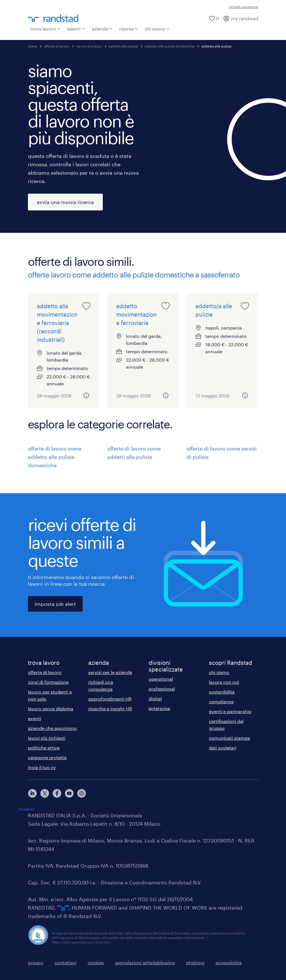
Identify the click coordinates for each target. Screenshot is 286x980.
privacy (36, 963)
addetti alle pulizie (123, 46)
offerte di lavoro (57, 46)
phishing (195, 963)
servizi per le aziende (110, 672)
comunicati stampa (229, 738)
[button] (86, 395)
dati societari (223, 748)
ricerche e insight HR (110, 709)
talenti (76, 29)
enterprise (159, 708)
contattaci (66, 963)
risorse (129, 29)
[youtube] (69, 793)
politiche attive (44, 748)
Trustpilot (27, 809)
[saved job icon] (86, 306)
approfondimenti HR (110, 699)
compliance (221, 702)
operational (161, 679)
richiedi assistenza (243, 7)
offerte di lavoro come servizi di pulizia (222, 453)
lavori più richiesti (47, 738)
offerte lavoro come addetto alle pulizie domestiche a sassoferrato (134, 275)
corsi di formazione (48, 682)
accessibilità (229, 963)
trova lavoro (45, 29)
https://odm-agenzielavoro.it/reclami (81, 942)
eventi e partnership (230, 711)
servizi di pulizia (89, 46)
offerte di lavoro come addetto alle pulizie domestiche (55, 457)
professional (162, 689)
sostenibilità (222, 692)
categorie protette (47, 757)
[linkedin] (32, 793)
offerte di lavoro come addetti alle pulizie (134, 453)
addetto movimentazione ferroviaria (136, 314)
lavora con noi (224, 682)
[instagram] (82, 793)
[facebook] (57, 793)
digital (155, 698)
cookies (96, 963)
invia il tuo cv (42, 767)
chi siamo (157, 29)
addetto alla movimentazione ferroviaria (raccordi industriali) (57, 323)
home (32, 46)
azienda (102, 29)
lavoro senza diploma (51, 709)
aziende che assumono (52, 728)
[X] (45, 793)
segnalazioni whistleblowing (145, 963)
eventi (34, 718)
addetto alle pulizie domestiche (170, 46)
